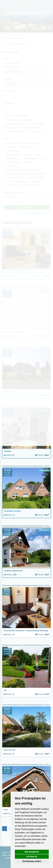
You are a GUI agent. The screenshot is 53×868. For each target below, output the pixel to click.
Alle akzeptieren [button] (32, 852)
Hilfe (4, 855)
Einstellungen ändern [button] (32, 861)
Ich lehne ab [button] (32, 856)
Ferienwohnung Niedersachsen (33, 466)
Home (5, 852)
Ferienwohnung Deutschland (12, 466)
